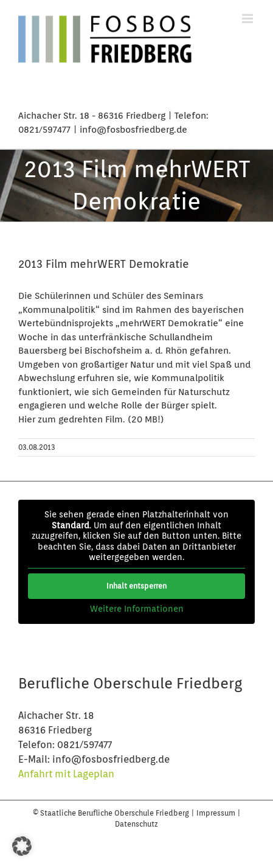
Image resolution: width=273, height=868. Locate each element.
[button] (22, 846)
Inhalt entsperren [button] (136, 586)
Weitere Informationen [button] (137, 609)
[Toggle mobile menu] (248, 19)
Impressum (217, 813)
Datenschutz (136, 824)
